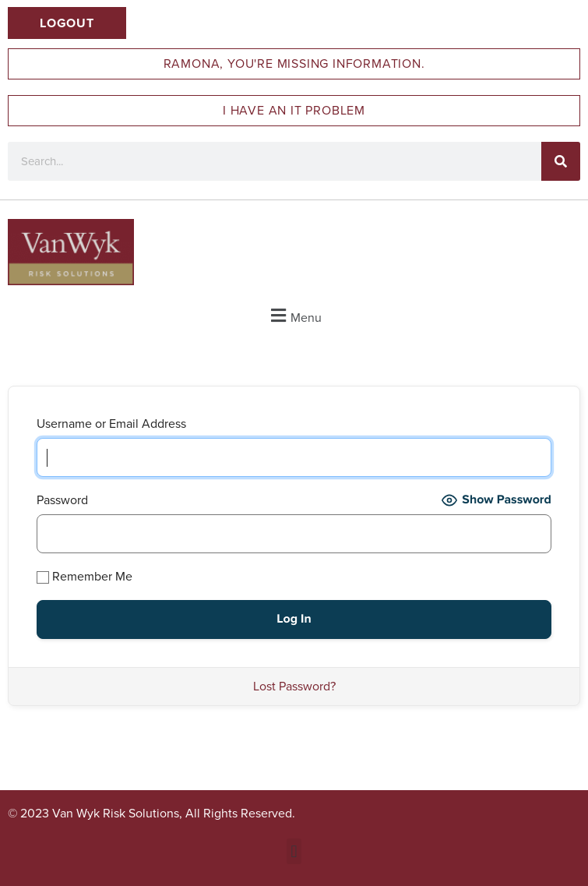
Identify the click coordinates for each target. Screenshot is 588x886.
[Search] (561, 161)
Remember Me (85, 576)
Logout (67, 23)
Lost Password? (294, 686)
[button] (294, 315)
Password (62, 500)
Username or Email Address (111, 424)
